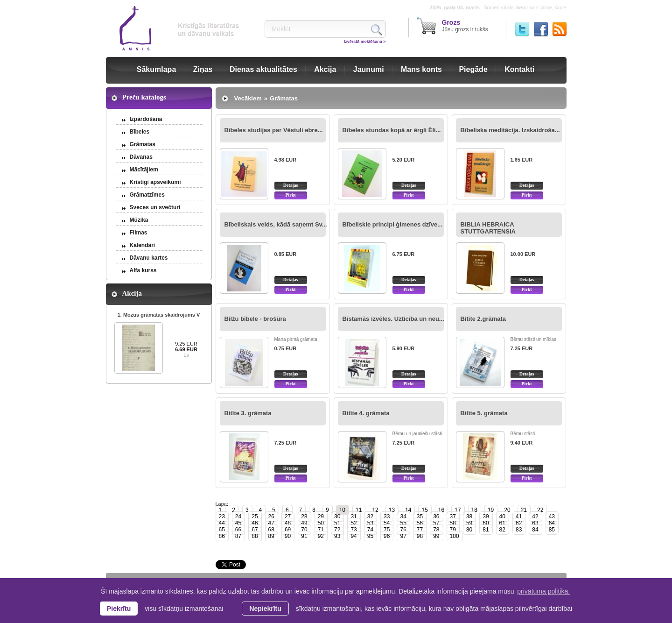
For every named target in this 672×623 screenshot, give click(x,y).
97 (403, 536)
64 (552, 523)
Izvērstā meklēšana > (365, 42)
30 (337, 517)
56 (420, 523)
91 (304, 536)
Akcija (325, 69)
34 (403, 517)
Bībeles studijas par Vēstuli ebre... (274, 130)
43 (552, 517)
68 (271, 530)
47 (271, 523)
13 (392, 510)
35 (420, 517)
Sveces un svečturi (155, 207)
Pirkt (290, 195)
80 (469, 530)
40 (502, 517)
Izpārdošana (146, 119)
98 (420, 536)
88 (255, 536)
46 (255, 523)
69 (288, 530)
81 (486, 530)
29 (321, 517)
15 (424, 510)
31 (353, 517)
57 (436, 523)
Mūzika (139, 220)
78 (436, 530)
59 (469, 523)
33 (387, 517)
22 (540, 510)
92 (321, 536)
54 (387, 523)
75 (387, 530)
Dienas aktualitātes (263, 69)
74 (370, 530)
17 (458, 510)
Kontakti (519, 69)
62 (519, 523)
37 (453, 517)
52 (353, 523)
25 (255, 517)
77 (420, 530)
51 (337, 523)
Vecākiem (248, 98)
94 (353, 536)
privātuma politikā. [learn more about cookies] (543, 591)
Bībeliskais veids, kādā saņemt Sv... (276, 224)
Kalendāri (143, 245)
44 (222, 523)
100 (455, 536)
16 (441, 510)
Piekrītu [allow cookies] (119, 609)
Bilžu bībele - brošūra (255, 319)
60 (486, 523)
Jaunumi (369, 69)
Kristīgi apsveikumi (155, 182)
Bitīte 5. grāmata (484, 413)
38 (469, 517)
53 (370, 523)
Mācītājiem (144, 170)
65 (222, 530)
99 (436, 536)
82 (502, 530)
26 (271, 517)
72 (337, 530)
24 (238, 517)
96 (387, 536)
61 (502, 523)
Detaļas (291, 185)
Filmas (139, 233)
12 (375, 510)
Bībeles (140, 132)
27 (288, 517)
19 (491, 510)
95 (370, 536)
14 (408, 510)
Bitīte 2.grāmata (483, 319)
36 (436, 517)
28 (304, 517)
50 (321, 523)
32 (370, 517)
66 (238, 530)
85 (552, 530)
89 (271, 536)
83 (519, 530)
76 (403, 530)
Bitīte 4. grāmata (366, 413)
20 (507, 510)
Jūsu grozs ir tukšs (465, 26)
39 (486, 517)
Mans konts (421, 69)
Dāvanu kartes (149, 258)
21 (524, 510)
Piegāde (473, 69)
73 (353, 530)
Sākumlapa (156, 69)
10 (342, 510)
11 (359, 510)
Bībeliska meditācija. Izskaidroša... (510, 130)
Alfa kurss (143, 270)
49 (304, 523)
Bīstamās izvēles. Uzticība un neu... (393, 319)
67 (255, 530)
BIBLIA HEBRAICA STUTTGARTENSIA (488, 228)
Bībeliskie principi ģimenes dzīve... (393, 224)
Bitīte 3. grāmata (248, 413)
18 (474, 510)
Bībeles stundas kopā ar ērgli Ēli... (392, 130)
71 (321, 530)
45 (238, 523)
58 (453, 523)
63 (535, 523)
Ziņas (203, 69)
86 (222, 536)
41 (519, 517)
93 (337, 536)
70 (304, 530)
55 (403, 523)
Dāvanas (141, 157)
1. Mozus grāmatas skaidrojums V (159, 315)
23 (222, 517)
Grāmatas (143, 144)
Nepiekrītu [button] (265, 609)
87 (238, 536)
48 (288, 523)
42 (535, 517)
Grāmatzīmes (147, 195)
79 (453, 530)
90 (288, 536)
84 (535, 530)
